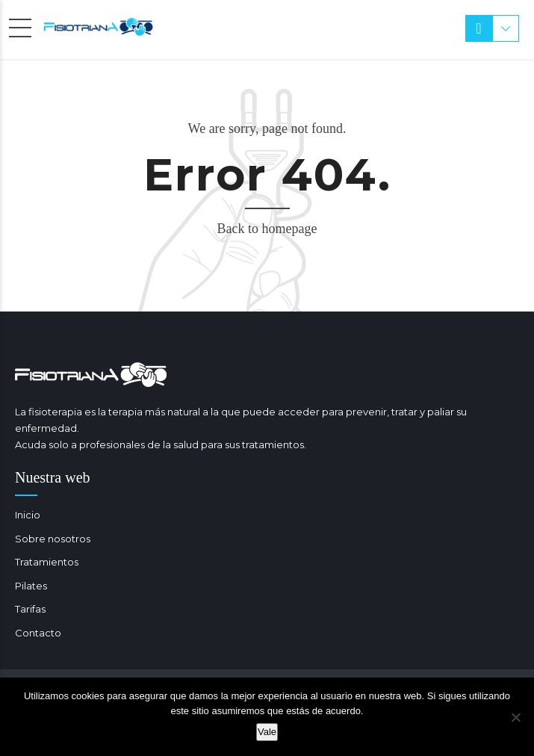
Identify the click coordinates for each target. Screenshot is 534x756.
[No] (515, 717)
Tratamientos (47, 562)
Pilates (31, 586)
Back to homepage (267, 229)
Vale (267, 732)
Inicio (28, 515)
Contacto (38, 633)
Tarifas (30, 609)
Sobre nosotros (53, 539)
